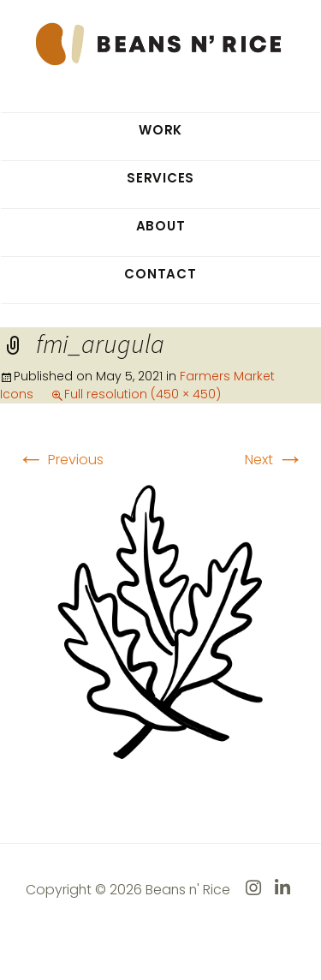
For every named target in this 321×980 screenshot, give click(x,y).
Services (160, 178)
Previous (60, 460)
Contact (160, 274)
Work (160, 130)
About (161, 226)
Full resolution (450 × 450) (143, 394)
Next (274, 460)
